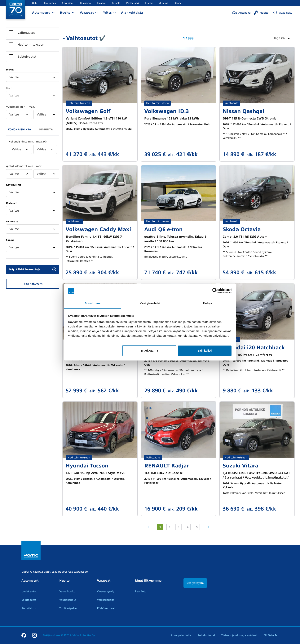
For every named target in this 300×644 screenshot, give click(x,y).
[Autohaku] (241, 13)
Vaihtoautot (29, 600)
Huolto (65, 13)
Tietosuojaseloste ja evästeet (239, 635)
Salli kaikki (205, 351)
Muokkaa (149, 351)
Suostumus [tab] (93, 303)
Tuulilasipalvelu (69, 608)
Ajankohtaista (132, 13)
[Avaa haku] (283, 13)
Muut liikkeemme (148, 581)
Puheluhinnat (206, 635)
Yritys (107, 13)
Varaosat (87, 13)
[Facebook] (24, 635)
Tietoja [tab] (207, 303)
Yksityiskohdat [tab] (150, 303)
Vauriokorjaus (68, 600)
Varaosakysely (106, 591)
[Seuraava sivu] (208, 527)
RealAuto (141, 591)
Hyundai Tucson (87, 466)
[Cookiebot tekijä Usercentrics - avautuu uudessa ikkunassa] (215, 291)
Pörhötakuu (29, 608)
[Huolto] (261, 13)
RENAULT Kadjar (167, 466)
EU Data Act (271, 635)
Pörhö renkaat (106, 608)
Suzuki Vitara (240, 466)
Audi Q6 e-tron (163, 229)
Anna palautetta (181, 635)
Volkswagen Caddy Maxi (98, 229)
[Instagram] (34, 635)
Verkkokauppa (106, 600)
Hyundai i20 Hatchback (254, 347)
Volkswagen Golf (88, 111)
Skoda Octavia (242, 229)
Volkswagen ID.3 (167, 111)
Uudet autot (29, 591)
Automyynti (41, 13)
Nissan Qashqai (244, 111)
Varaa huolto (67, 591)
